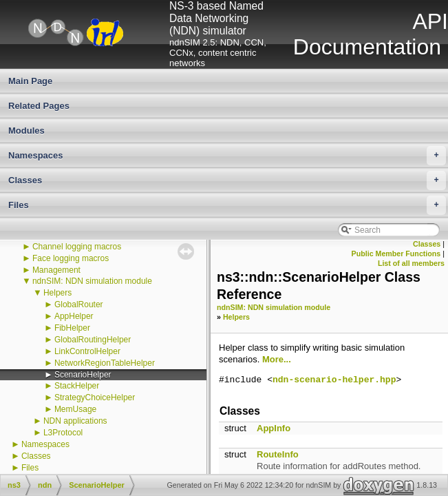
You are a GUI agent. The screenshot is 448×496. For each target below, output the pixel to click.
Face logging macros (71, 258)
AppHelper (74, 316)
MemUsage (75, 409)
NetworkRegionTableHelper (105, 363)
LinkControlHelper (87, 351)
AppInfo (274, 428)
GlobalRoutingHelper (93, 340)
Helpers (57, 293)
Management (56, 270)
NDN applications (75, 421)
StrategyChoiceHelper (95, 397)
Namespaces (227, 156)
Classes (227, 180)
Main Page (30, 81)
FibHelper (72, 328)
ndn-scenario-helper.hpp (334, 380)
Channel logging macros (77, 247)
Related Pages (39, 106)
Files (227, 205)
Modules (26, 131)
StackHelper (77, 386)
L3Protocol (63, 433)
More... (277, 359)
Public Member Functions (396, 254)
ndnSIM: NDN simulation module (92, 281)
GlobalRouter (79, 304)
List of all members (411, 263)
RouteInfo (278, 454)
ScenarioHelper (83, 375)
